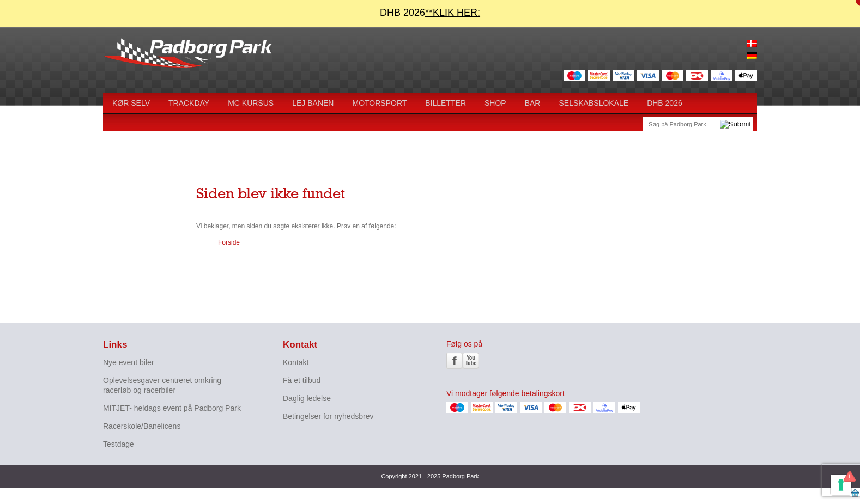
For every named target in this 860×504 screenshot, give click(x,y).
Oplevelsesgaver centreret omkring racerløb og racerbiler (162, 385)
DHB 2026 (665, 103)
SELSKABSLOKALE (593, 103)
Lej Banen (313, 103)
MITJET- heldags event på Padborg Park (172, 408)
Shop (495, 103)
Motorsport (379, 103)
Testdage (119, 444)
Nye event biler (128, 362)
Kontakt (296, 362)
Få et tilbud (302, 380)
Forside (229, 242)
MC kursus (251, 103)
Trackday (189, 103)
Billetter (446, 103)
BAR (533, 103)
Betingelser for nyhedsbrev (328, 416)
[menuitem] (752, 44)
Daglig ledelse (307, 398)
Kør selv (131, 103)
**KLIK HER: (453, 13)
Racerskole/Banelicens (142, 426)
